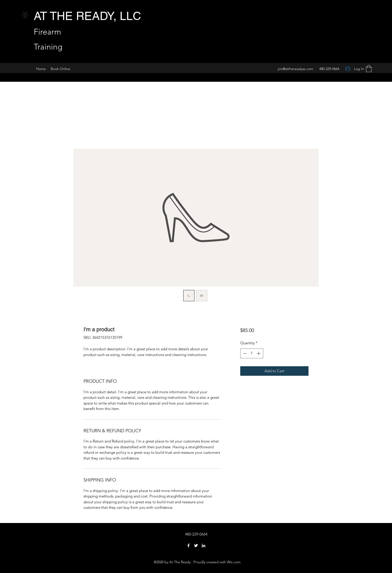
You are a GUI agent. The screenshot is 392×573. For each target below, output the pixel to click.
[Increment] (259, 353)
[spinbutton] (252, 353)
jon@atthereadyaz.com (295, 69)
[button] (369, 69)
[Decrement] (244, 353)
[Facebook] (188, 545)
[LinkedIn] (203, 545)
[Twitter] (196, 545)
